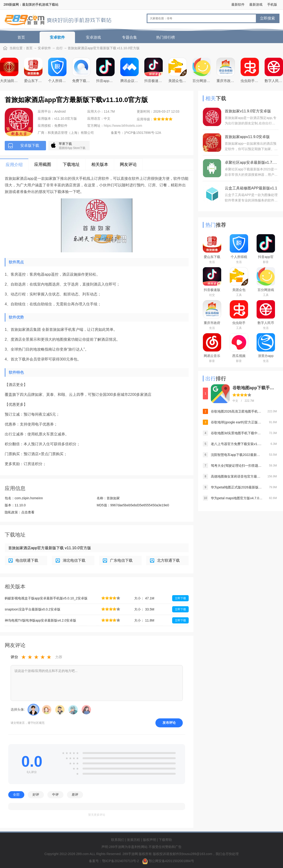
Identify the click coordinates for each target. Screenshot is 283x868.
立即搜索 (267, 18)
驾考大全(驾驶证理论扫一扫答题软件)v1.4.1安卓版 (237, 466)
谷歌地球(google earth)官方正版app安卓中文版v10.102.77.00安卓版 (237, 422)
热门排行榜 (166, 37)
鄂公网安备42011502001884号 (171, 861)
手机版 (272, 4)
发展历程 (133, 840)
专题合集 (129, 37)
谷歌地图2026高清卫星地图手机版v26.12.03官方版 (237, 411)
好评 (36, 794)
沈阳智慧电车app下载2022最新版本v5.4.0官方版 (237, 455)
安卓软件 (57, 37)
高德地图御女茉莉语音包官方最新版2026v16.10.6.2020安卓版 (237, 476)
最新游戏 (256, 4)
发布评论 (169, 723)
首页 (21, 37)
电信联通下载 (27, 560)
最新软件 (238, 4)
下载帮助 (165, 840)
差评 (75, 794)
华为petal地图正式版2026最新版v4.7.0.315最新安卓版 (237, 487)
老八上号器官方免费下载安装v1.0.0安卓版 (237, 444)
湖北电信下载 (74, 560)
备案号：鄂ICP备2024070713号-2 (114, 861)
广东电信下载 (121, 560)
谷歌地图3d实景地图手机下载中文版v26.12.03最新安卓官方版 (237, 433)
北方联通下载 (168, 560)
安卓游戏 (93, 37)
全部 (16, 794)
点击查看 (28, 512)
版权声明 (150, 840)
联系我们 (118, 840)
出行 (59, 48)
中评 (55, 794)
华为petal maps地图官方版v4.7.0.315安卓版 (237, 498)
